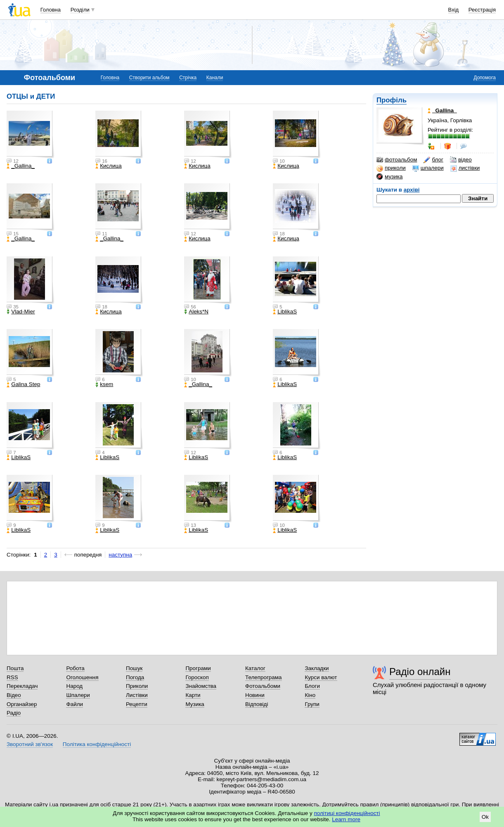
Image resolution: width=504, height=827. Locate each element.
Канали (215, 78)
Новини (255, 695)
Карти (193, 695)
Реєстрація (482, 10)
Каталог (255, 668)
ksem (104, 384)
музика (389, 177)
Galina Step (23, 384)
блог (433, 160)
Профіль (392, 100)
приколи (391, 168)
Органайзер (22, 704)
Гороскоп (197, 677)
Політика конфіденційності (97, 744)
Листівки (137, 695)
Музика (195, 704)
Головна (51, 10)
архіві (412, 190)
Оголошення (82, 677)
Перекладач (22, 686)
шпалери (428, 168)
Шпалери (78, 695)
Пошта (15, 668)
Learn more (346, 819)
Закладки (317, 668)
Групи (312, 704)
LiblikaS (285, 312)
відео (461, 160)
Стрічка (188, 78)
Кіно (310, 695)
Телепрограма (264, 677)
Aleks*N (196, 312)
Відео (14, 695)
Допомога (485, 78)
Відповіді (257, 704)
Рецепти (137, 704)
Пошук (134, 668)
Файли (75, 704)
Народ (74, 686)
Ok (485, 817)
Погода (135, 677)
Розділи (80, 10)
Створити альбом (149, 78)
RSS (12, 677)
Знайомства (201, 686)
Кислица (109, 166)
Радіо (14, 713)
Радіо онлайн (420, 672)
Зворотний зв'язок (30, 744)
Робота (75, 668)
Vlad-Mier (21, 312)
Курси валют (321, 677)
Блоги (312, 686)
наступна (120, 555)
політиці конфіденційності (347, 813)
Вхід (454, 10)
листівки (465, 168)
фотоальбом (397, 160)
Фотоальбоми (263, 686)
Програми (198, 668)
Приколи (137, 686)
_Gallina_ (21, 166)
